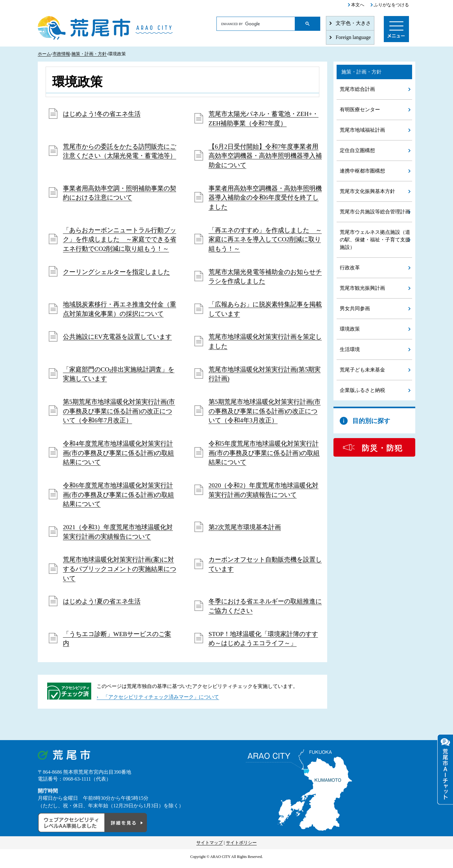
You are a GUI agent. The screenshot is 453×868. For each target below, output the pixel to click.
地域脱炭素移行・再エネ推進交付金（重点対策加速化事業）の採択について (120, 310)
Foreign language (353, 37)
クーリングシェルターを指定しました (116, 273)
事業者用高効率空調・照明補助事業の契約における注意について (120, 194)
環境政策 (350, 329)
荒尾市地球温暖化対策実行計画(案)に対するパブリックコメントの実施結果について (120, 572)
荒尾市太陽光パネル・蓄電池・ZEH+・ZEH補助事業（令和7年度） (264, 119)
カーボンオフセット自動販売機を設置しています (265, 568)
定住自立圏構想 (357, 150)
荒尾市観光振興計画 (362, 288)
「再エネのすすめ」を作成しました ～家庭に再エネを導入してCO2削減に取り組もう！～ (265, 240)
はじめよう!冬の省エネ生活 (102, 114)
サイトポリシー (241, 846)
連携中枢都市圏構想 (362, 171)
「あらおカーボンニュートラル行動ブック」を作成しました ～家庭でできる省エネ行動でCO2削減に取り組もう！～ (120, 240)
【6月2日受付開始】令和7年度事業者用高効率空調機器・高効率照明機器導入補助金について (265, 156)
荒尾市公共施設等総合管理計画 (375, 212)
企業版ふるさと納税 (362, 390)
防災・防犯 (382, 448)
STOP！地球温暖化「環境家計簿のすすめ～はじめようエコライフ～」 (263, 642)
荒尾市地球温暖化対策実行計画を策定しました (265, 343)
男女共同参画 (355, 308)
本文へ (358, 5)
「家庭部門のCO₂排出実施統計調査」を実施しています (119, 376)
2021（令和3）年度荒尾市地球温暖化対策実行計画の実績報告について (118, 535)
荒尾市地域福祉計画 (362, 130)
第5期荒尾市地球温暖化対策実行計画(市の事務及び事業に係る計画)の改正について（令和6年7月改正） (119, 413)
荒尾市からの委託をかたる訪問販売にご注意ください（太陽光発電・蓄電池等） (120, 151)
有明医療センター (360, 110)
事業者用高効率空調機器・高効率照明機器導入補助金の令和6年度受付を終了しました (265, 198)
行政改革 (350, 268)
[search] (256, 24)
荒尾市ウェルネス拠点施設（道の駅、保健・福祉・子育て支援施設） (375, 240)
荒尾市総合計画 (357, 89)
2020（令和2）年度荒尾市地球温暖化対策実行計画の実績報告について (264, 493)
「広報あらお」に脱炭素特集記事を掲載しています (265, 310)
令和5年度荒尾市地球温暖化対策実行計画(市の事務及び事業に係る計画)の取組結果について (264, 455)
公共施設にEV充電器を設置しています (117, 338)
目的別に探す (371, 421)
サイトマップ (210, 846)
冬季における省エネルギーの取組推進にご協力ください (265, 610)
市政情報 (61, 54)
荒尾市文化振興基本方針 (367, 191)
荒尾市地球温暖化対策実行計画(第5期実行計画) (265, 376)
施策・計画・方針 (89, 54)
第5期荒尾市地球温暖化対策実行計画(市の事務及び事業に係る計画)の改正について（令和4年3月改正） (265, 413)
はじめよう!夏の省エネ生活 (102, 605)
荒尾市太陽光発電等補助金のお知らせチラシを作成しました (265, 278)
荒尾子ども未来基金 (362, 370)
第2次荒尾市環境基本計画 (245, 530)
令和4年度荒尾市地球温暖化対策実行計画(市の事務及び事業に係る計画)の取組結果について (118, 455)
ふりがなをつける (391, 5)
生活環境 (350, 349)
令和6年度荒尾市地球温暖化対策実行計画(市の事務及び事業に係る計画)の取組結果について (118, 497)
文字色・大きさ (353, 23)
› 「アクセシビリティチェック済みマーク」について (158, 701)
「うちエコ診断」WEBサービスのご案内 (117, 642)
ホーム (44, 54)
